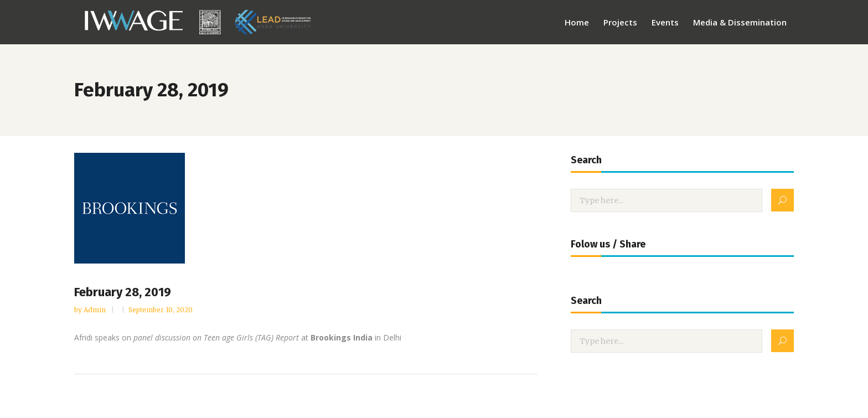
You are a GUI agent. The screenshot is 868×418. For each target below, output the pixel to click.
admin (95, 310)
